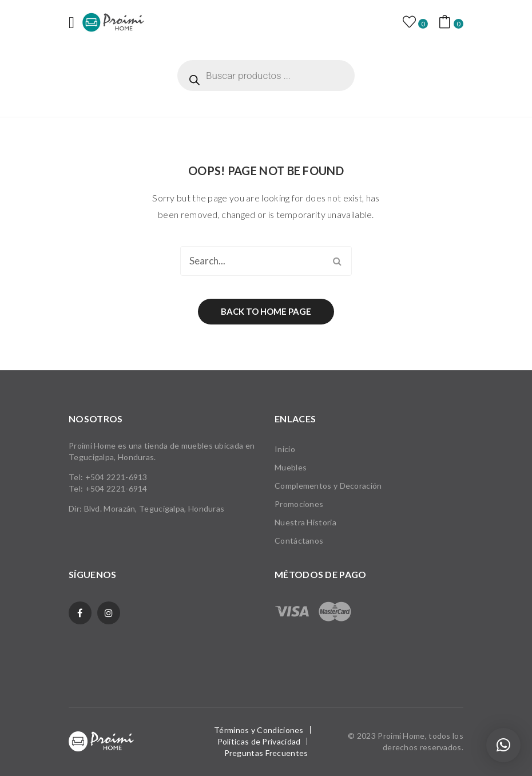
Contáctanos (299, 541)
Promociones (299, 504)
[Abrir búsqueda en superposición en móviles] (266, 76)
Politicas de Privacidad (259, 741)
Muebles (291, 467)
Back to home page (266, 311)
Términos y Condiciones (259, 730)
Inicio (285, 449)
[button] (503, 745)
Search (337, 261)
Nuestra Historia (305, 522)
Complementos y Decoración (328, 486)
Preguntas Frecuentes (266, 753)
